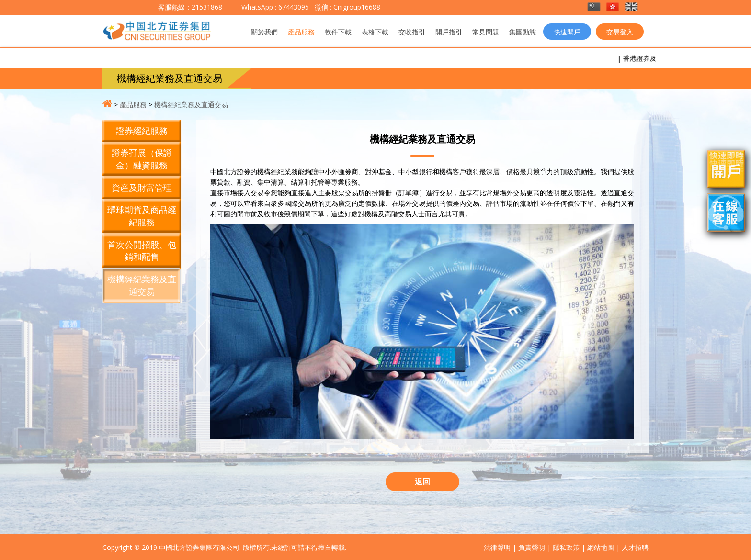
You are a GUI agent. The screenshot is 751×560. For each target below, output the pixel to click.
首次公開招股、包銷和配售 (142, 251)
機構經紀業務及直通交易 (191, 105)
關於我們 (264, 32)
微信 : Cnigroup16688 (347, 7)
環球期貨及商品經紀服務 (142, 216)
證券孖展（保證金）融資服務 (142, 159)
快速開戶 (567, 32)
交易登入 (620, 32)
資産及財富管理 (142, 188)
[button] (595, 7)
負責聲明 (532, 547)
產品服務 (301, 32)
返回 (422, 482)
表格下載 (375, 32)
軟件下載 (338, 32)
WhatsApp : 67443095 (275, 7)
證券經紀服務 (142, 131)
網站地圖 (601, 547)
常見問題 (486, 32)
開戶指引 (449, 32)
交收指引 (412, 32)
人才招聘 (635, 547)
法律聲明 (497, 547)
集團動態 (523, 32)
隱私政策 (566, 547)
